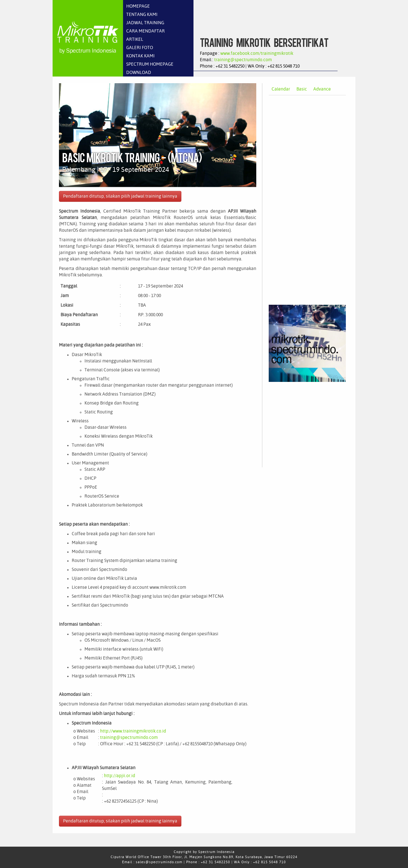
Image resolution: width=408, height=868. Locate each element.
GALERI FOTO (140, 48)
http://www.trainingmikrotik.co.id (133, 731)
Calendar (281, 89)
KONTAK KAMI (140, 56)
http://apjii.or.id (120, 776)
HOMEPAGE (138, 6)
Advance (322, 89)
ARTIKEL (135, 40)
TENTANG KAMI (142, 15)
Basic (302, 89)
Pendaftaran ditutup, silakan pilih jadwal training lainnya (120, 196)
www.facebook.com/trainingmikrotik (257, 54)
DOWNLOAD (139, 73)
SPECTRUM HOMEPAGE (150, 64)
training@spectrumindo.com (243, 60)
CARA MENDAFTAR (146, 31)
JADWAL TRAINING (145, 23)
